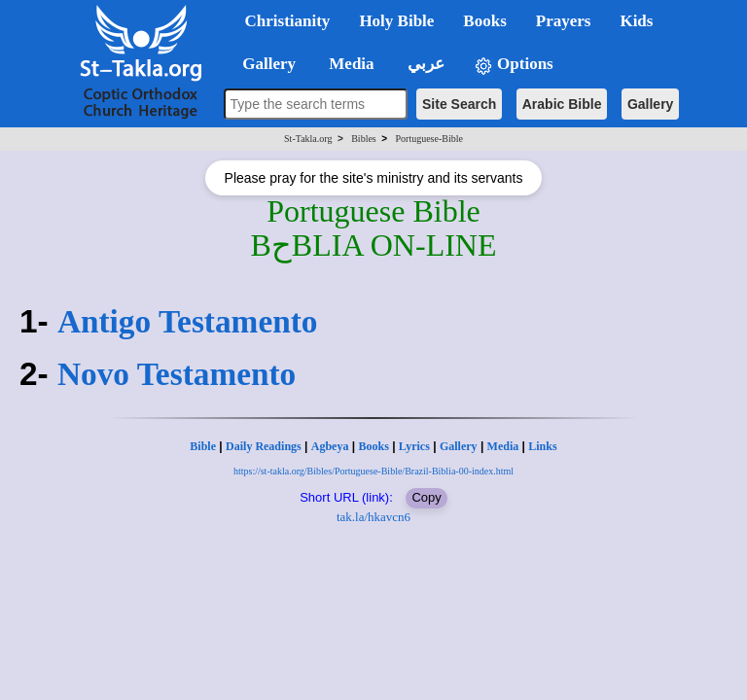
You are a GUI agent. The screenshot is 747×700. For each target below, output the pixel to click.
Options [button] (514, 65)
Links (542, 446)
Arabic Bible (562, 104)
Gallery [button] (264, 64)
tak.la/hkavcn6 (373, 517)
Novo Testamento (177, 374)
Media (503, 446)
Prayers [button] (564, 21)
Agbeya (330, 446)
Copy (426, 497)
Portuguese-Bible (429, 139)
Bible (203, 446)
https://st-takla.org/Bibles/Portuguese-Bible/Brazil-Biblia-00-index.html (373, 471)
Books (373, 446)
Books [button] (484, 21)
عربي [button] (424, 64)
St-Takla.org (308, 139)
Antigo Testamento (188, 321)
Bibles (364, 139)
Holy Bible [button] (396, 21)
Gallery (650, 104)
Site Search (459, 104)
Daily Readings (264, 446)
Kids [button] (636, 21)
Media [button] (350, 64)
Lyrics (414, 446)
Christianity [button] (288, 21)
